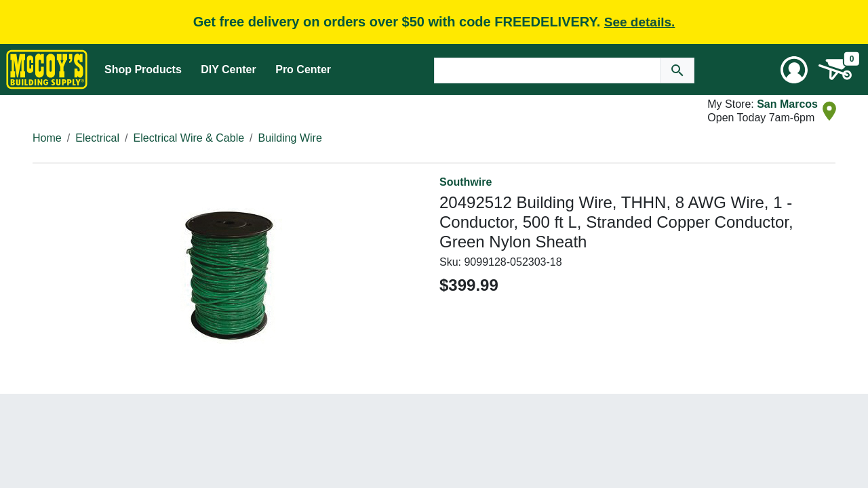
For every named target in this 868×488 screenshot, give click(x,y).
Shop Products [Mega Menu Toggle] (143, 69)
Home (47, 138)
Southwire (466, 182)
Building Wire (290, 138)
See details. (640, 22)
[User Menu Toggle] (794, 70)
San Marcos (787, 104)
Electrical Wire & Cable (189, 138)
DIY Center (229, 69)
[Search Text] (548, 70)
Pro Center (303, 69)
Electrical (97, 138)
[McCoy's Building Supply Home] (47, 69)
